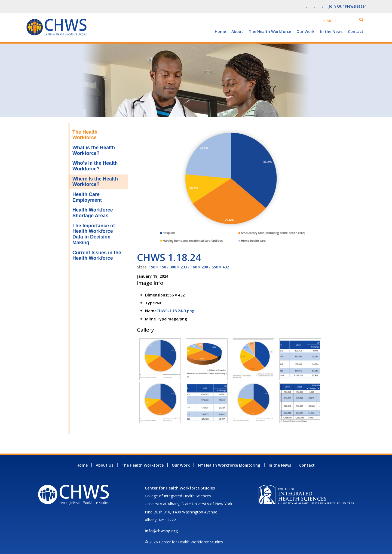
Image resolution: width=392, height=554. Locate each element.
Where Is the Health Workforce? (95, 182)
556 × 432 (220, 267)
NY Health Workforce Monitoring (229, 465)
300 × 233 (178, 267)
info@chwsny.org (161, 531)
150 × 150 (157, 267)
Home (220, 31)
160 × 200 (199, 267)
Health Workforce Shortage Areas (93, 213)
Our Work (305, 31)
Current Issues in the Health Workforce (97, 255)
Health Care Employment (87, 197)
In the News (331, 31)
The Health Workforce (270, 31)
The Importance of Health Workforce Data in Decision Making (94, 234)
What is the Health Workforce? (94, 150)
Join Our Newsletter (347, 6)
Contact (356, 31)
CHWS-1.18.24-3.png (175, 311)
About (237, 31)
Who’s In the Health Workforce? (95, 166)
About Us (105, 465)
